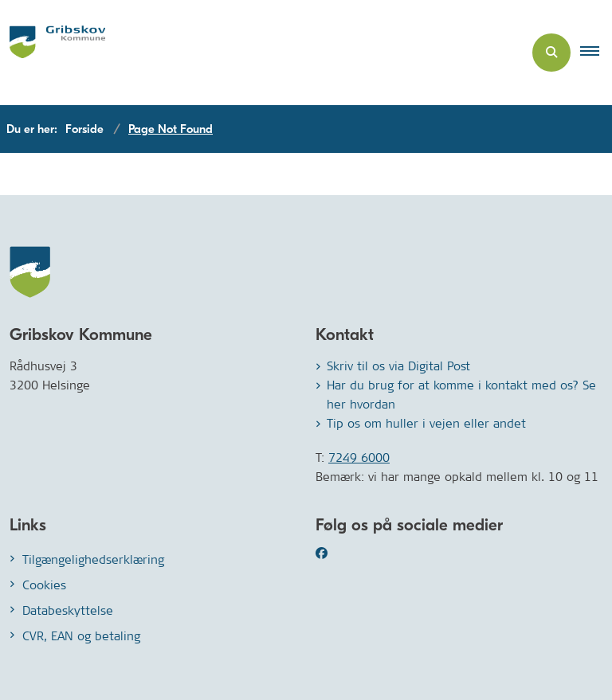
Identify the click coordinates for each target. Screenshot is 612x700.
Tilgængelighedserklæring (93, 559)
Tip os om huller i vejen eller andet (426, 423)
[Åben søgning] (551, 53)
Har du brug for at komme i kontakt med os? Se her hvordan (461, 395)
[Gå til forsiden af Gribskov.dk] (53, 53)
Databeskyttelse (68, 610)
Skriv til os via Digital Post (398, 366)
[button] (596, 53)
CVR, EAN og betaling (81, 636)
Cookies (44, 585)
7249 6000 (359, 458)
